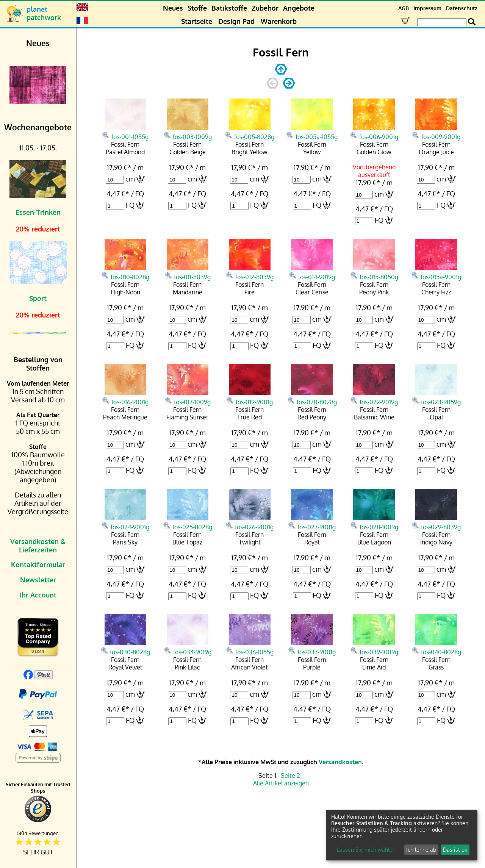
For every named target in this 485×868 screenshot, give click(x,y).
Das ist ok (455, 850)
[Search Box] (442, 22)
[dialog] (402, 835)
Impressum (427, 8)
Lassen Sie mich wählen (366, 850)
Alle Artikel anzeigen (281, 783)
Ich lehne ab (421, 850)
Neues (173, 8)
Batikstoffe (229, 8)
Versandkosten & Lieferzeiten (38, 546)
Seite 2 (290, 776)
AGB (404, 8)
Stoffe (197, 8)
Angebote (299, 8)
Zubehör (265, 8)
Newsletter (38, 580)
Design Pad (236, 21)
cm (130, 179)
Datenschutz (462, 8)
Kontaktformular (38, 565)
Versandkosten (340, 762)
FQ (130, 205)
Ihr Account (38, 595)
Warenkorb (279, 21)
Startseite (197, 21)
